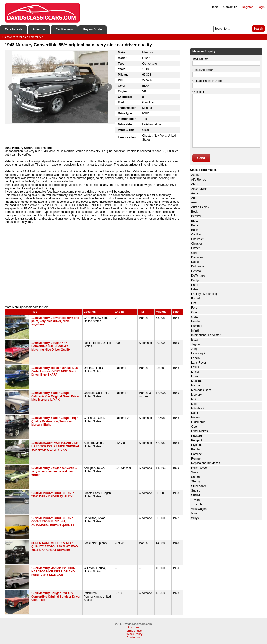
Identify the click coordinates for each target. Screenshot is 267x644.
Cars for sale (14, 29)
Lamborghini (199, 353)
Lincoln (196, 372)
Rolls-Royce (199, 468)
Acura (195, 175)
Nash (195, 413)
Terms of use (134, 631)
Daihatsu (197, 257)
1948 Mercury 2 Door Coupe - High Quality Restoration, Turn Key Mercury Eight (55, 421)
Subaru (196, 491)
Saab (195, 472)
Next (108, 87)
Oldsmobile (198, 422)
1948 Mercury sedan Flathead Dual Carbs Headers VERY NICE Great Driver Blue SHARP (55, 371)
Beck (194, 212)
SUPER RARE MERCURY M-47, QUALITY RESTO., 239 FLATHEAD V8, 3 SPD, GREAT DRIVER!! (55, 546)
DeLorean (198, 267)
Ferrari (195, 299)
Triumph (197, 504)
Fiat (194, 303)
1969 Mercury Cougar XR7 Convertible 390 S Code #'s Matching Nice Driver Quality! (51, 346)
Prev (12, 87)
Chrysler (197, 244)
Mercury (196, 395)
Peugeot (197, 440)
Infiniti (195, 331)
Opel (194, 427)
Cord (194, 253)
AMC (194, 184)
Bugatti (196, 225)
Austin (195, 202)
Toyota (195, 500)
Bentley (196, 216)
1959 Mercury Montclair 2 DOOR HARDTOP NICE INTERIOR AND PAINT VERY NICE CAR (53, 572)
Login (261, 7)
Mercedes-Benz (201, 390)
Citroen (196, 248)
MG (194, 399)
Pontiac (196, 449)
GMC (195, 317)
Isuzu (195, 340)
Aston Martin (199, 189)
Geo (194, 312)
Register (247, 7)
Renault (196, 459)
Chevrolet (197, 239)
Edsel (195, 289)
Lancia (195, 358)
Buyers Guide (92, 29)
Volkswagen (199, 509)
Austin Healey (200, 207)
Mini (194, 404)
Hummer (197, 326)
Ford (194, 308)
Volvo (195, 514)
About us (133, 627)
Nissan (196, 417)
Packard (197, 436)
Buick (195, 230)
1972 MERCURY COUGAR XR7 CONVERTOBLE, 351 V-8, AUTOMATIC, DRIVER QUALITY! (53, 521)
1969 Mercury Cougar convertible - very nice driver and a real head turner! (55, 471)
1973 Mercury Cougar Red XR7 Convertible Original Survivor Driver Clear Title (56, 597)
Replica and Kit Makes (206, 463)
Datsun (196, 262)
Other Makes (200, 431)
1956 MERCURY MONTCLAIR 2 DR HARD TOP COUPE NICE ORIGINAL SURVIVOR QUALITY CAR (56, 446)
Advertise (39, 29)
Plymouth (197, 445)
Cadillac (196, 234)
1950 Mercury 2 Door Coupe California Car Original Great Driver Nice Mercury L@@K (55, 396)
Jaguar (196, 344)
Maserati (197, 381)
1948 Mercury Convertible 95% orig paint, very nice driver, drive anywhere (55, 321)
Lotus (195, 376)
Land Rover (199, 363)
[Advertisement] (94, 265)
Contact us (230, 7)
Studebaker (199, 486)
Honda (195, 321)
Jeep (194, 349)
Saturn (195, 477)
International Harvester (206, 335)
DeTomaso (198, 276)
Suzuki (196, 495)
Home (215, 7)
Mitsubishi (198, 408)
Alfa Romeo (199, 180)
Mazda (196, 385)
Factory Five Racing (204, 294)
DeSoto (196, 271)
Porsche (197, 454)
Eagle (195, 285)
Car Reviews (64, 29)
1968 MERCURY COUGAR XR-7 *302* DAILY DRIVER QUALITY (53, 495)
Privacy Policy (134, 634)
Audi (194, 198)
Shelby (196, 481)
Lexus (195, 367)
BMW (195, 221)
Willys (195, 518)
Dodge (195, 280)
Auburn (196, 193)
